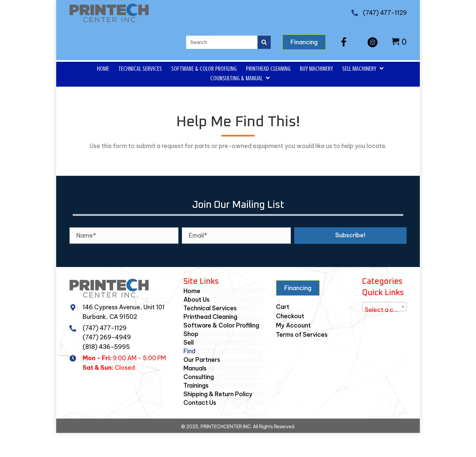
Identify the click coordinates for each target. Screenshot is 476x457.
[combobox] (384, 307)
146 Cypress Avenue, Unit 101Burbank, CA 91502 (124, 312)
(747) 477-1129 (385, 13)
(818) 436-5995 (106, 347)
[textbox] (384, 310)
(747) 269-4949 (107, 337)
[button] (344, 42)
